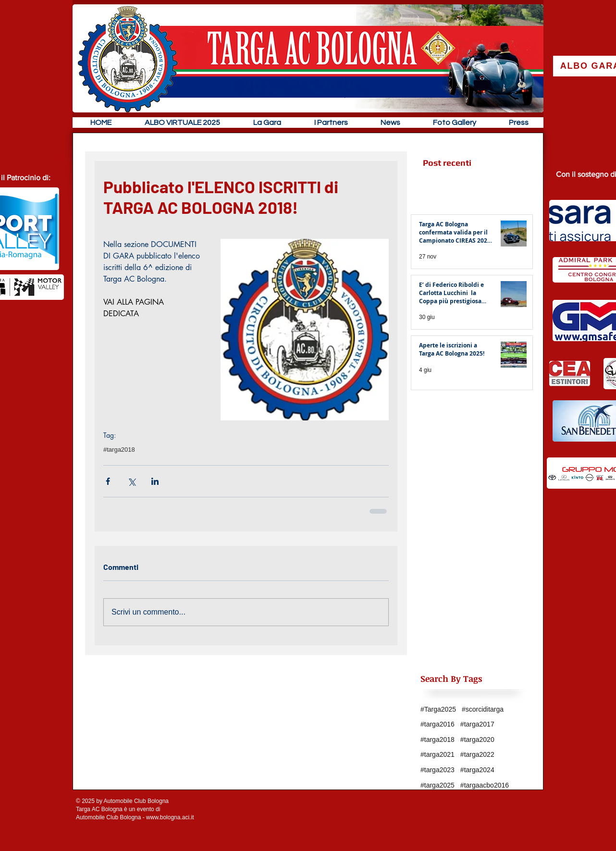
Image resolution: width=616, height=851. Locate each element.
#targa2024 (477, 770)
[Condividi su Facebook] (108, 481)
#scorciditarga (483, 709)
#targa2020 (477, 740)
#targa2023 (437, 770)
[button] (267, 123)
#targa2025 (437, 785)
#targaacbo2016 (485, 785)
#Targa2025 (438, 709)
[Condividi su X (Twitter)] (131, 481)
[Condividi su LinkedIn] (155, 481)
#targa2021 (437, 754)
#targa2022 (477, 754)
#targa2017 (477, 724)
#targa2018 (119, 450)
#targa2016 (437, 724)
